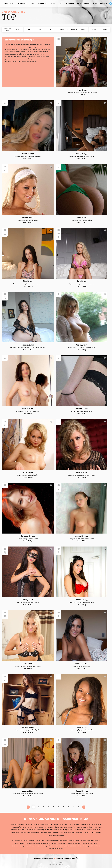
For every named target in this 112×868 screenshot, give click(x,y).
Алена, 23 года (82, 536)
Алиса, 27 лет (82, 345)
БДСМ (33, 3)
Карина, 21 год (28, 217)
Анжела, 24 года (82, 664)
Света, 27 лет (28, 664)
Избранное (104, 3)
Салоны (52, 3)
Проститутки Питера (56, 865)
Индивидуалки (23, 3)
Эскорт (60, 3)
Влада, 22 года (82, 791)
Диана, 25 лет (82, 217)
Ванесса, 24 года (28, 536)
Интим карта (70, 3)
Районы (105, 30)
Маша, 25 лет (28, 600)
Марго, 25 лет (28, 409)
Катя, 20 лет (82, 281)
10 (79, 807)
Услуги (83, 30)
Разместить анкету (83, 3)
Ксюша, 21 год (82, 600)
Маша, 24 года (28, 154)
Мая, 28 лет (28, 281)
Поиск (95, 3)
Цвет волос (61, 30)
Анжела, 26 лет (28, 791)
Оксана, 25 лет (82, 409)
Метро (94, 30)
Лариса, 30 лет (28, 727)
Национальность (72, 30)
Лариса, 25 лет (28, 345)
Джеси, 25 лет (82, 727)
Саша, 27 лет (82, 90)
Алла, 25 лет (28, 472)
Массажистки (42, 3)
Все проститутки (9, 3)
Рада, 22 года (82, 472)
